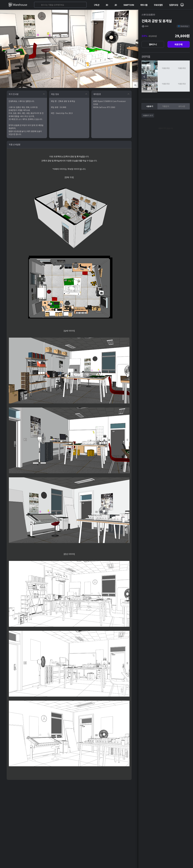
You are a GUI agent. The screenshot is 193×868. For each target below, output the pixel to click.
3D (107, 5)
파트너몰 (144, 5)
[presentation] (144, 77)
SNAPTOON (129, 5)
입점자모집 (174, 5)
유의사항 (182, 106)
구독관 (96, 5)
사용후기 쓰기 (148, 115)
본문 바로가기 (0, 0)
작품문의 (166, 106)
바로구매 (179, 44)
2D (116, 5)
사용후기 (150, 106)
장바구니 (153, 44)
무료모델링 (158, 5)
